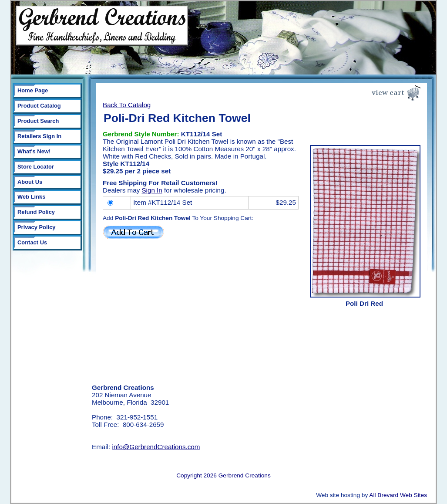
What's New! (34, 151)
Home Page (33, 90)
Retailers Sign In (39, 136)
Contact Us (32, 242)
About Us (30, 182)
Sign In (152, 190)
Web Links (31, 197)
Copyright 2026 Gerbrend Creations (223, 475)
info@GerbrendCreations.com (156, 447)
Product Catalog (39, 106)
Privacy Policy (37, 227)
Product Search (38, 121)
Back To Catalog (127, 105)
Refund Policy (36, 212)
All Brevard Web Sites (398, 495)
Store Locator (36, 167)
